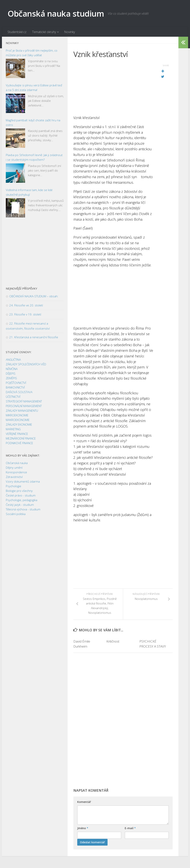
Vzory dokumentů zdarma (23, 482)
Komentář (84, 802)
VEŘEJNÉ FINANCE (17, 434)
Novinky (69, 32)
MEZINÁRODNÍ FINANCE (21, 439)
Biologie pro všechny (19, 491)
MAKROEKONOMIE (18, 420)
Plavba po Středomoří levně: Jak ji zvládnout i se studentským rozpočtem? (34, 157)
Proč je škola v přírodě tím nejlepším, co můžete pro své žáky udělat (32, 53)
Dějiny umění (14, 468)
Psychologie (14, 486)
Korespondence (16, 472)
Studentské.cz (17, 32)
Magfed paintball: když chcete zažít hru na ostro (33, 122)
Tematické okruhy (44, 32)
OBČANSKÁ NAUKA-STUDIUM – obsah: (34, 296)
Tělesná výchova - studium (23, 509)
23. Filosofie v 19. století (25, 315)
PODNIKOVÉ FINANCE (19, 443)
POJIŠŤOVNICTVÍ (16, 383)
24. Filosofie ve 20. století (26, 305)
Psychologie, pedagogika (22, 500)
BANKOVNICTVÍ (15, 388)
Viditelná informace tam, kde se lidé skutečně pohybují (29, 192)
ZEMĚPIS (11, 378)
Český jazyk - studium (20, 505)
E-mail (130, 828)
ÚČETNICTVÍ (13, 397)
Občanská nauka (17, 463)
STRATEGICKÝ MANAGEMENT (24, 401)
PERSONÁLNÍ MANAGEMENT (24, 406)
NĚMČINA (12, 369)
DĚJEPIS (11, 374)
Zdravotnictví (14, 477)
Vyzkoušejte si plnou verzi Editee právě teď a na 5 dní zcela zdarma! (34, 88)
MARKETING (13, 429)
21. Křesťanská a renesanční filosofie (34, 337)
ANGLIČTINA (13, 360)
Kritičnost (113, 641)
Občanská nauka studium (56, 13)
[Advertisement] (113, 88)
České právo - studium (21, 496)
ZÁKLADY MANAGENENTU (22, 411)
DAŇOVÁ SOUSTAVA (19, 392)
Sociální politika (16, 514)
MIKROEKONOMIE (17, 415)
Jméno (83, 828)
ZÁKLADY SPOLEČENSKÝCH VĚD (26, 364)
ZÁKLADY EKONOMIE (19, 425)
